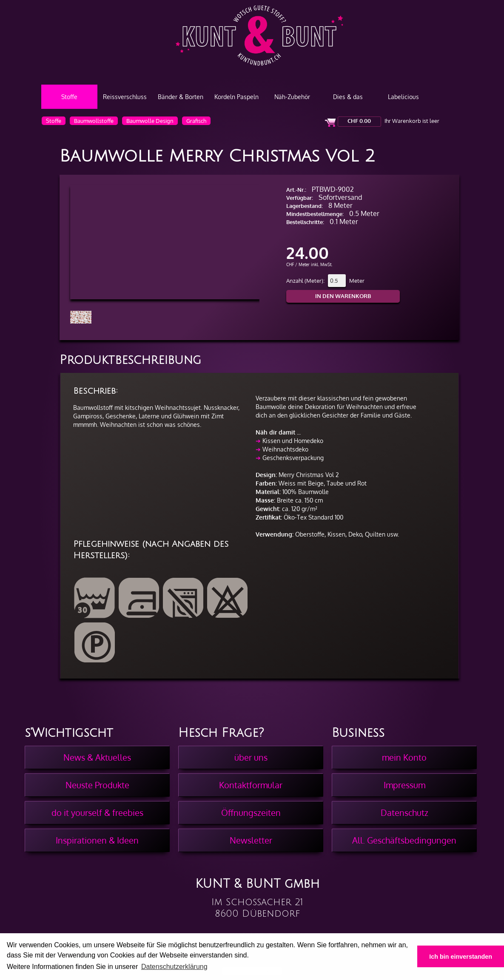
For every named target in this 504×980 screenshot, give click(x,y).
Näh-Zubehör (292, 97)
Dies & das (348, 97)
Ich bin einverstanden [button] (461, 957)
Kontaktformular (251, 785)
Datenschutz (404, 812)
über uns (251, 757)
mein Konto (404, 757)
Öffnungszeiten (251, 812)
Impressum (404, 785)
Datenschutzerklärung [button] (174, 967)
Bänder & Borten (181, 97)
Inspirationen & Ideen (97, 840)
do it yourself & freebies (97, 812)
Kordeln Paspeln (236, 97)
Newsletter (251, 840)
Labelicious (403, 97)
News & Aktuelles (97, 757)
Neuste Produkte (97, 785)
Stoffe (69, 97)
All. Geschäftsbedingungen (404, 840)
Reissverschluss (125, 97)
